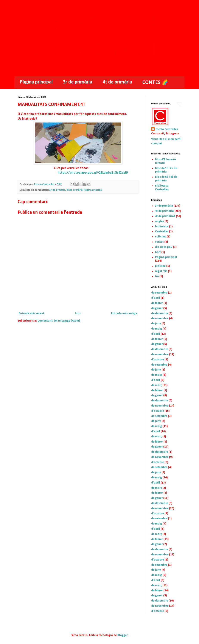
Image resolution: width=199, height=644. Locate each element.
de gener (157, 308)
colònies (161, 237)
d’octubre (158, 360)
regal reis (161, 271)
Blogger (122, 635)
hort (158, 252)
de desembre (160, 313)
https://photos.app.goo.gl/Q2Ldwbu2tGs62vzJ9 (93, 173)
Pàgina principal (36, 82)
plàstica (160, 266)
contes (159, 242)
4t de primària (117, 82)
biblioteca (162, 227)
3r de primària (78, 82)
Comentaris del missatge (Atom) (59, 321)
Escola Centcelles (167, 129)
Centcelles (162, 232)
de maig (157, 329)
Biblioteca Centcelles (162, 188)
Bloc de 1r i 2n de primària (166, 170)
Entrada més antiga (124, 313)
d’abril (156, 298)
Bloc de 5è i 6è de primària (166, 179)
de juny (156, 324)
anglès (159, 221)
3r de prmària (57, 190)
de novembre (160, 318)
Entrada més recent (31, 313)
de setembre (159, 293)
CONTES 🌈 (155, 83)
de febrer (157, 303)
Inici (78, 313)
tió (157, 276)
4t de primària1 (165, 216)
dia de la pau (164, 247)
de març (156, 385)
